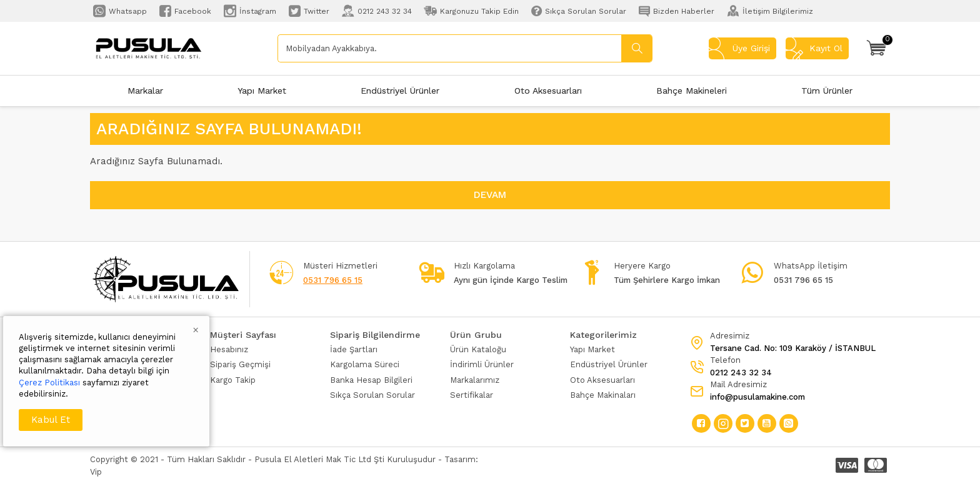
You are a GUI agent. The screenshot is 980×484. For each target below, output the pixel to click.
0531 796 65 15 (333, 280)
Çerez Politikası (49, 383)
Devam (490, 195)
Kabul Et (51, 420)
